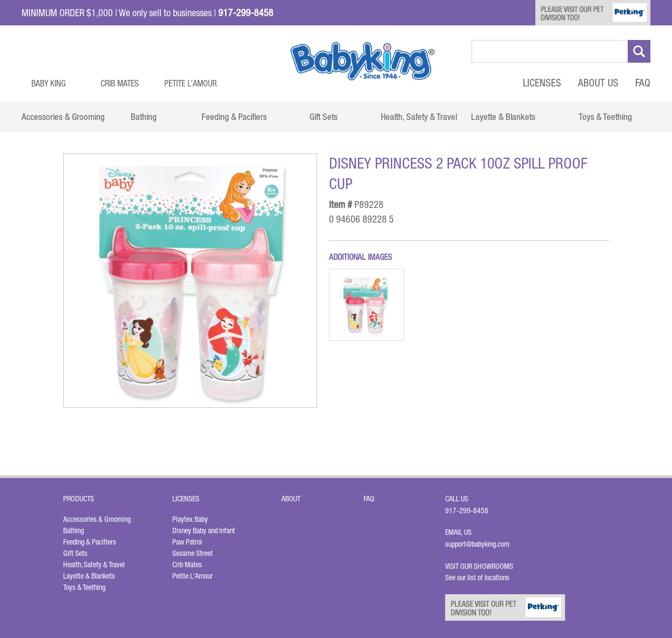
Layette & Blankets (89, 576)
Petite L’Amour (190, 83)
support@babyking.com (477, 544)
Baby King (49, 83)
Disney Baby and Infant (204, 530)
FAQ (643, 83)
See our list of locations (477, 577)
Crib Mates (120, 83)
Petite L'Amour (193, 576)
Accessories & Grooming (97, 519)
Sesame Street (193, 553)
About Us (598, 83)
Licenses (542, 83)
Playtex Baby (190, 519)
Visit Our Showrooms (481, 566)
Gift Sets (75, 553)
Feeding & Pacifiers (90, 542)
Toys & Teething (84, 587)
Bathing (73, 530)
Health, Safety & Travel (94, 565)
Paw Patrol (187, 542)
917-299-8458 (467, 511)
